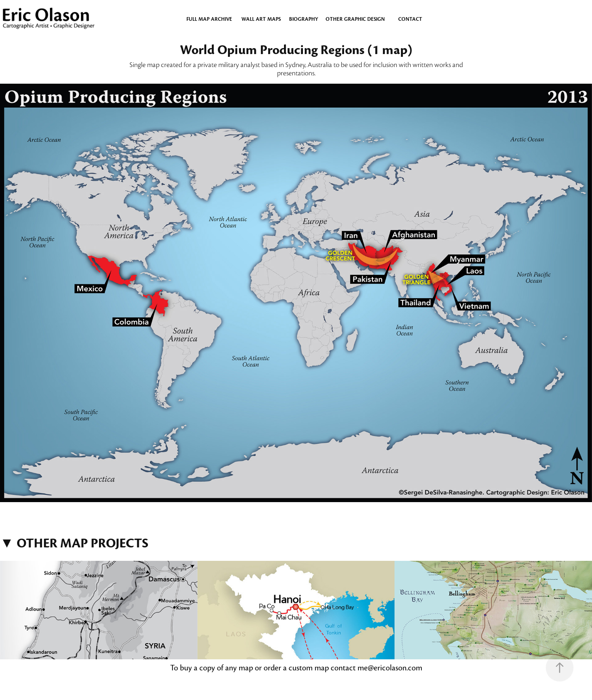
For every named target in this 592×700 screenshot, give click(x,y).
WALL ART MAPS (261, 19)
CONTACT (410, 19)
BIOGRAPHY (304, 19)
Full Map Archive (209, 19)
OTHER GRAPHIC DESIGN (355, 19)
